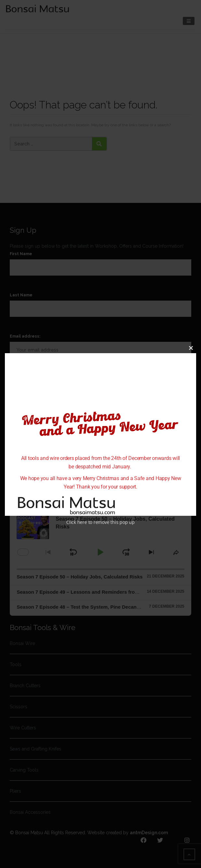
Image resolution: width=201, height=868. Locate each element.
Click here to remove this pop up (100, 522)
